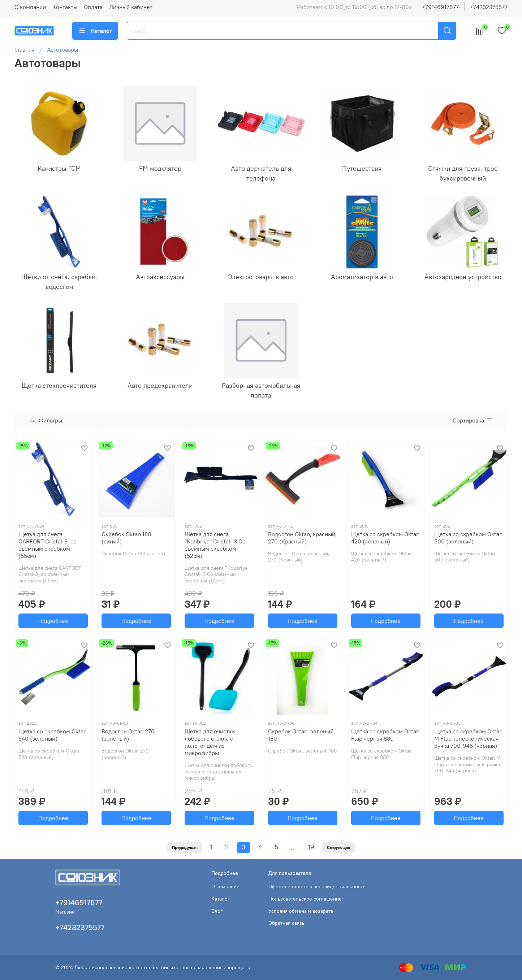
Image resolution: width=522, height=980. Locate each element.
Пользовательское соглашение (305, 899)
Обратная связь (286, 923)
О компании (30, 7)
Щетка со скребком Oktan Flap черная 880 (385, 735)
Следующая (338, 847)
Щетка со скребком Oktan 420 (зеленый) (385, 538)
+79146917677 (440, 7)
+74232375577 (489, 7)
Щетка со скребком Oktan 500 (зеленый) (468, 538)
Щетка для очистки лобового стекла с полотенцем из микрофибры (210, 742)
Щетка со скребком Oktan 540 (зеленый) (53, 735)
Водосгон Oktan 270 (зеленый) (128, 735)
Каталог (95, 31)
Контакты (65, 7)
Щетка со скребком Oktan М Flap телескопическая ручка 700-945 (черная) (468, 738)
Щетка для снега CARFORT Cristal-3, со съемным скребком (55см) (48, 545)
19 (311, 847)
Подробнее (53, 621)
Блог (217, 911)
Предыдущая (185, 847)
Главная (24, 49)
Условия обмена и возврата (301, 911)
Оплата (93, 7)
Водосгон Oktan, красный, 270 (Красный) (302, 538)
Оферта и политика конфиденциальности (317, 886)
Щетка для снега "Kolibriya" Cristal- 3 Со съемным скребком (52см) (215, 545)
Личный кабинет (131, 7)
